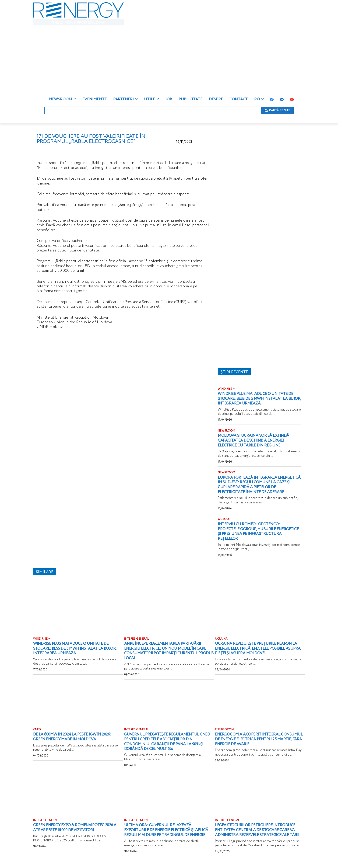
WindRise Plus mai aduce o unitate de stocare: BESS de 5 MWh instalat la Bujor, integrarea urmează (259, 399)
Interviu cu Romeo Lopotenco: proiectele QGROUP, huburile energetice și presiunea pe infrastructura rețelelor (252, 531)
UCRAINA (221, 639)
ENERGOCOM (224, 730)
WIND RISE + (226, 389)
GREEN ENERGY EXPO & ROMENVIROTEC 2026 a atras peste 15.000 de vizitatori (77, 828)
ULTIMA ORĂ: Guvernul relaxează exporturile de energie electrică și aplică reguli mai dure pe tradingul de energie (167, 832)
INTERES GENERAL (137, 639)
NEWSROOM (226, 431)
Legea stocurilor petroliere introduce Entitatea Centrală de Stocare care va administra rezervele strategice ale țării (259, 832)
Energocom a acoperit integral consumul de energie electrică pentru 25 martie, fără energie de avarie (258, 739)
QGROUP (224, 519)
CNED (37, 730)
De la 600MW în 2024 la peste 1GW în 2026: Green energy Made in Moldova (76, 737)
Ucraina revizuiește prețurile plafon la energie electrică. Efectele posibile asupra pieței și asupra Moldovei (257, 648)
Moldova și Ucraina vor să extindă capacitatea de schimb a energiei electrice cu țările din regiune (257, 440)
